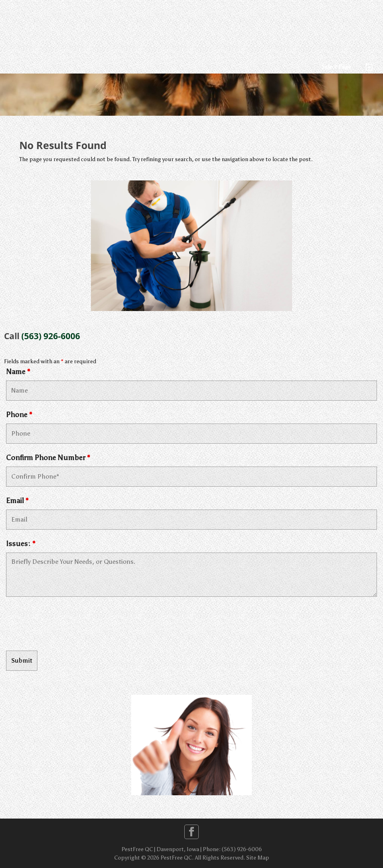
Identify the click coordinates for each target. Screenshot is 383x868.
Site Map (258, 858)
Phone (19, 415)
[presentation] (67, 625)
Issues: (21, 544)
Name (18, 372)
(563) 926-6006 (51, 336)
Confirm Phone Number (48, 458)
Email (17, 501)
